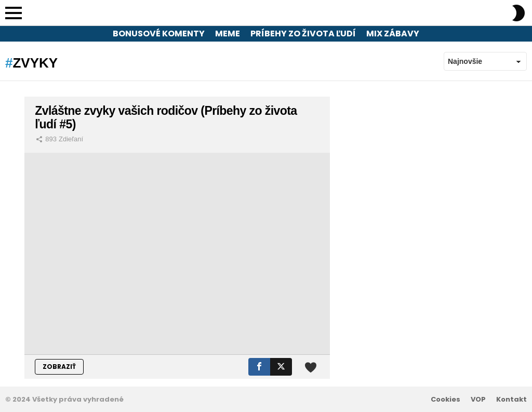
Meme (228, 34)
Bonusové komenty (159, 34)
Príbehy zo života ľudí (303, 34)
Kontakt (511, 400)
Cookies (445, 400)
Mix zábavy (393, 34)
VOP (478, 400)
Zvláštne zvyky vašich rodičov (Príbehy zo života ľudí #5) (166, 117)
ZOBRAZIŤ (59, 367)
